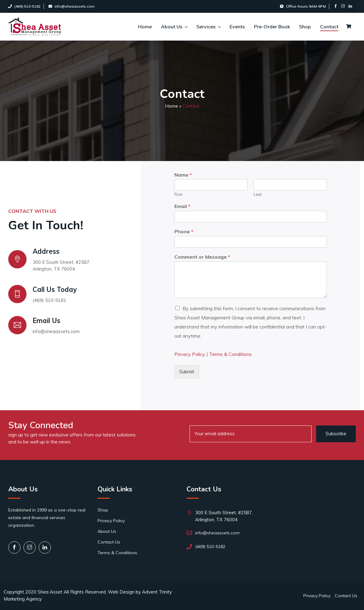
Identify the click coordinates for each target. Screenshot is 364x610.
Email (182, 206)
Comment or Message (202, 257)
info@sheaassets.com (71, 6)
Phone (184, 231)
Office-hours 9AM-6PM (303, 6)
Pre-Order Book (272, 27)
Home (145, 27)
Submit (187, 372)
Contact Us (109, 542)
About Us (174, 27)
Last (258, 194)
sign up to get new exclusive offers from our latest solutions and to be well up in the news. (72, 438)
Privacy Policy (190, 354)
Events (237, 27)
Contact (329, 27)
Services (208, 27)
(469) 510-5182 (24, 6)
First (178, 194)
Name (183, 175)
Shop (305, 27)
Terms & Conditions (230, 354)
